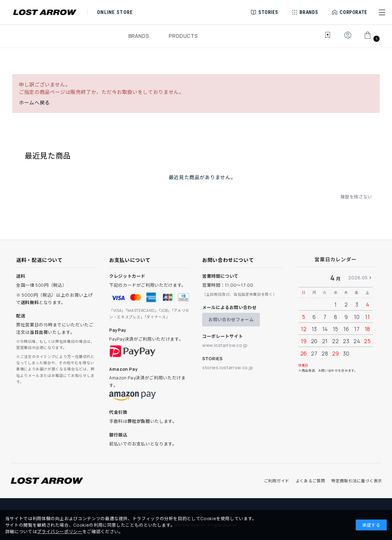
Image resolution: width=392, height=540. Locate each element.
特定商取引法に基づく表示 (357, 481)
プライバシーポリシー (60, 531)
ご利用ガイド (277, 481)
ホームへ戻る (34, 103)
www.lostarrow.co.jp (225, 345)
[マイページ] (348, 38)
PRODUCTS (183, 36)
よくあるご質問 (310, 481)
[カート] (371, 38)
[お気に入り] (323, 38)
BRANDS (139, 36)
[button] (382, 12)
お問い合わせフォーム (231, 319)
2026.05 (358, 278)
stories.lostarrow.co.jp (228, 367)
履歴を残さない (356, 197)
